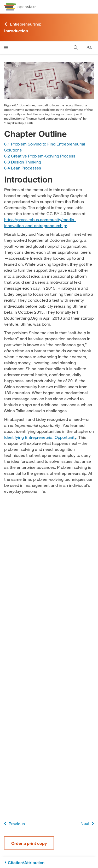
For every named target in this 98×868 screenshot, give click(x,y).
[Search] (76, 48)
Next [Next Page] (88, 824)
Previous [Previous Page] (13, 824)
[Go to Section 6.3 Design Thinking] (23, 162)
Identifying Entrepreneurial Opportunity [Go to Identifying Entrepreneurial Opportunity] (40, 437)
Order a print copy (29, 843)
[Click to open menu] (6, 48)
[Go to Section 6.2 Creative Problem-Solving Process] (40, 156)
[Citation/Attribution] (49, 863)
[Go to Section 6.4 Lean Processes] (23, 168)
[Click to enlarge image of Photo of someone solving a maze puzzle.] (49, 81)
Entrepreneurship (23, 24)
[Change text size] (89, 48)
